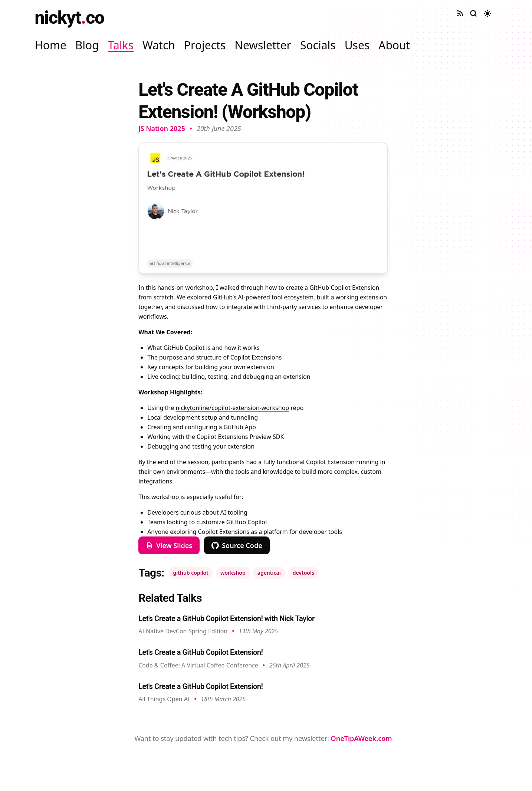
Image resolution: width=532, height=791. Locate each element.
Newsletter (263, 45)
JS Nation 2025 (162, 128)
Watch (159, 45)
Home (51, 45)
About (394, 45)
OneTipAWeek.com (362, 738)
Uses (357, 45)
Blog (87, 45)
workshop (233, 573)
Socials (318, 45)
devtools (303, 573)
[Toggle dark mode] (487, 13)
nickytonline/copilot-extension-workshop (232, 408)
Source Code (237, 545)
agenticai (269, 573)
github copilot (191, 573)
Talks (121, 45)
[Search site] (473, 13)
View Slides (169, 545)
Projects (205, 45)
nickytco (70, 18)
